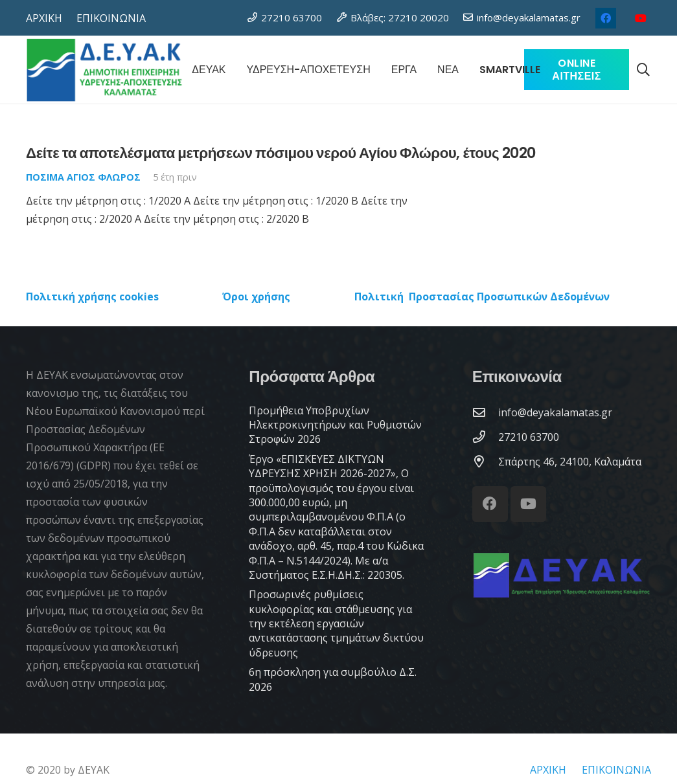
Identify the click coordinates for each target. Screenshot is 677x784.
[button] (643, 70)
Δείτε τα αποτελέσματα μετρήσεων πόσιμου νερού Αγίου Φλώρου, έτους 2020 (281, 153)
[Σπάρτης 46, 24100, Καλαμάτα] (485, 461)
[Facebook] (606, 18)
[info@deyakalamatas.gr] (485, 412)
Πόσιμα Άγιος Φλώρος (83, 177)
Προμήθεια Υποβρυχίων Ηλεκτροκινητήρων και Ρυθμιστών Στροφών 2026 (335, 425)
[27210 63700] (485, 437)
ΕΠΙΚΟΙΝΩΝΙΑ (616, 770)
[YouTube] (641, 18)
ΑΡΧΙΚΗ (548, 770)
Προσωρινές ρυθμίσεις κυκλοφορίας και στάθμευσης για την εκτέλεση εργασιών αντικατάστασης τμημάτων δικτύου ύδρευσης (336, 623)
